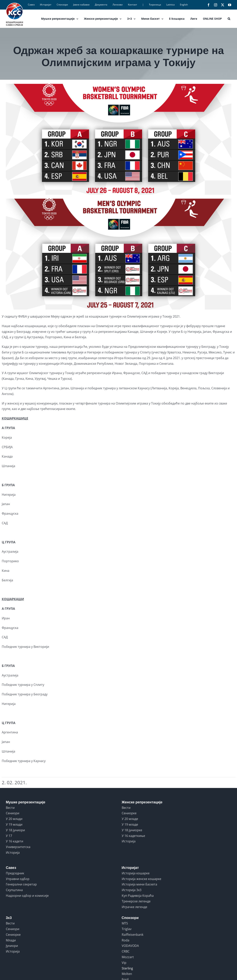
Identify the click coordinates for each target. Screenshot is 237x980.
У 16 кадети (15, 841)
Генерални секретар (21, 884)
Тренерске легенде (136, 901)
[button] (229, 19)
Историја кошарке (136, 873)
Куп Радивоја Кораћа (138, 896)
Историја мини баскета (139, 884)
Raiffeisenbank (133, 935)
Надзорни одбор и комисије (27, 896)
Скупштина (14, 890)
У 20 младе (130, 819)
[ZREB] (119, 197)
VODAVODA (130, 946)
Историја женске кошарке (141, 879)
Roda (126, 940)
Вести (10, 808)
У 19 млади (14, 824)
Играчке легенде (134, 907)
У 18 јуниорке (132, 830)
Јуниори (12, 946)
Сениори (13, 813)
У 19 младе (130, 824)
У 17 (9, 836)
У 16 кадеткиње (133, 836)
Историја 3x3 (132, 890)
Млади (11, 940)
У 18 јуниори (15, 830)
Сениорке (129, 813)
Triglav (127, 929)
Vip (124, 963)
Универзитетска (18, 847)
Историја (13, 853)
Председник (15, 873)
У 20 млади (14, 819)
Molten (127, 974)
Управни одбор (18, 879)
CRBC (126, 951)
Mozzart (128, 957)
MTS (125, 923)
